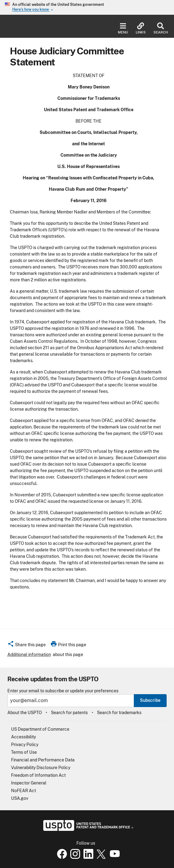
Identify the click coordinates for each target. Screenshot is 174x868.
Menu (123, 28)
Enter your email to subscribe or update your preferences (63, 691)
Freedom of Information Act (38, 775)
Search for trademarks (119, 713)
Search (161, 28)
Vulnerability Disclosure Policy (41, 768)
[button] (27, 646)
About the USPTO (25, 713)
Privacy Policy (25, 745)
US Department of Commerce (40, 729)
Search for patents (69, 713)
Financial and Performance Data (43, 760)
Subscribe (150, 700)
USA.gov (20, 798)
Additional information (29, 655)
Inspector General (29, 783)
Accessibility (23, 737)
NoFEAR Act (23, 791)
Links (141, 28)
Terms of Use (24, 752)
